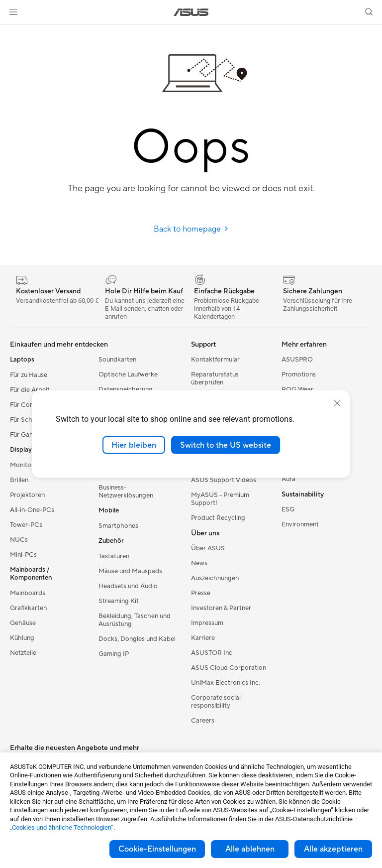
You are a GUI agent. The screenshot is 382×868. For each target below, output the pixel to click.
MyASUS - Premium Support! (220, 499)
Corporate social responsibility (216, 702)
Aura (288, 479)
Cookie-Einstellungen (157, 849)
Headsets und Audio (128, 586)
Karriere (203, 638)
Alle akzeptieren (333, 849)
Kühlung (22, 638)
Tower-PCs (26, 525)
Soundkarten (117, 360)
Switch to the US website (226, 445)
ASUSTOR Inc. (212, 653)
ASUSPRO (297, 360)
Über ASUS (208, 548)
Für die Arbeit (30, 390)
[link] (191, 12)
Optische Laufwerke (128, 374)
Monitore (24, 465)
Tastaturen (114, 556)
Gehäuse (23, 623)
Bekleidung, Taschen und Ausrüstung (135, 620)
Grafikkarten (28, 608)
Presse (201, 593)
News (199, 563)
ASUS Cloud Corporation (229, 668)
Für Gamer (25, 435)
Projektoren (27, 495)
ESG (288, 509)
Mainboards (28, 593)
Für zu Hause (29, 375)
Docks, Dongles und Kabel (137, 639)
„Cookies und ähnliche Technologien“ (62, 827)
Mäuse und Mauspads (130, 571)
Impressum (207, 623)
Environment (300, 524)
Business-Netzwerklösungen (126, 492)
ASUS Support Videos (224, 480)
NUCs (19, 540)
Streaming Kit (119, 601)
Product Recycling (218, 518)
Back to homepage (191, 229)
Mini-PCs (23, 555)
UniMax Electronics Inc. (226, 683)
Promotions (299, 374)
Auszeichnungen (215, 578)
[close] (337, 403)
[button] (13, 12)
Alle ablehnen (250, 849)
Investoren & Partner (221, 608)
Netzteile (23, 653)
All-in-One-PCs (32, 510)
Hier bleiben (134, 445)
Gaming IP (114, 654)
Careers (203, 721)
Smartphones (118, 526)
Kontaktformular (215, 360)
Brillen (19, 480)
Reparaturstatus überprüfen (215, 378)
